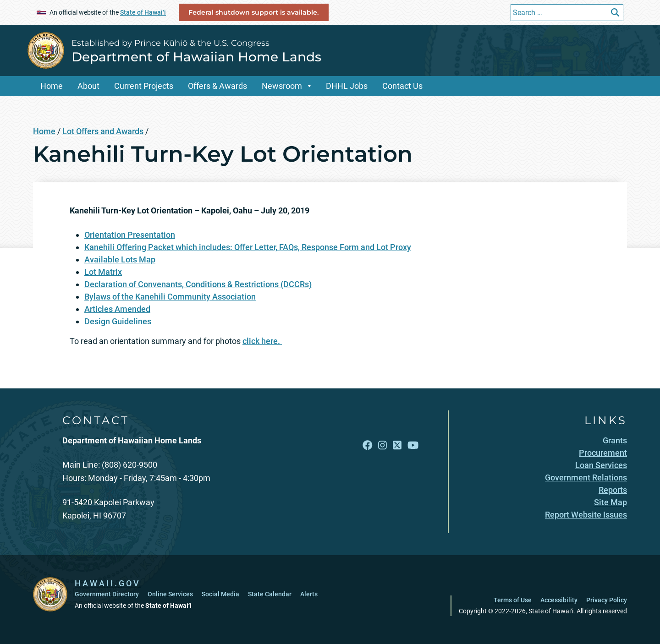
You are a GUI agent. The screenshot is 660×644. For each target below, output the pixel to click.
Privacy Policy (607, 600)
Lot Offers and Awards (103, 131)
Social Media (220, 594)
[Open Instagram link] (382, 445)
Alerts (309, 594)
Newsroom (282, 86)
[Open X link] (397, 445)
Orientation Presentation (130, 235)
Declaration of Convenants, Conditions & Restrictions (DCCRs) (198, 284)
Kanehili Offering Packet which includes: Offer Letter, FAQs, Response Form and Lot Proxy (248, 247)
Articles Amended (117, 309)
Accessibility (559, 600)
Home (52, 86)
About (88, 86)
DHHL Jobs (347, 86)
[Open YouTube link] (413, 445)
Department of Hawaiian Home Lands (196, 57)
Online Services (170, 594)
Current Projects (144, 86)
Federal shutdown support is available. (253, 12)
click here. (262, 341)
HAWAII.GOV (108, 583)
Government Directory (107, 594)
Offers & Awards (217, 86)
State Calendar (270, 594)
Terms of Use (513, 600)
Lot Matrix (103, 272)
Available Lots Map (120, 259)
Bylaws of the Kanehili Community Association (170, 297)
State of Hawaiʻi (143, 12)
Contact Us (402, 86)
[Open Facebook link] (368, 445)
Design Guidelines (118, 321)
